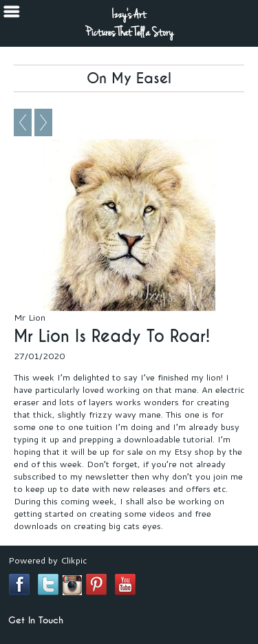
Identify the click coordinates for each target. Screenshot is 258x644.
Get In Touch (36, 620)
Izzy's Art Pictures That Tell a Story (129, 23)
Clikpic (74, 560)
